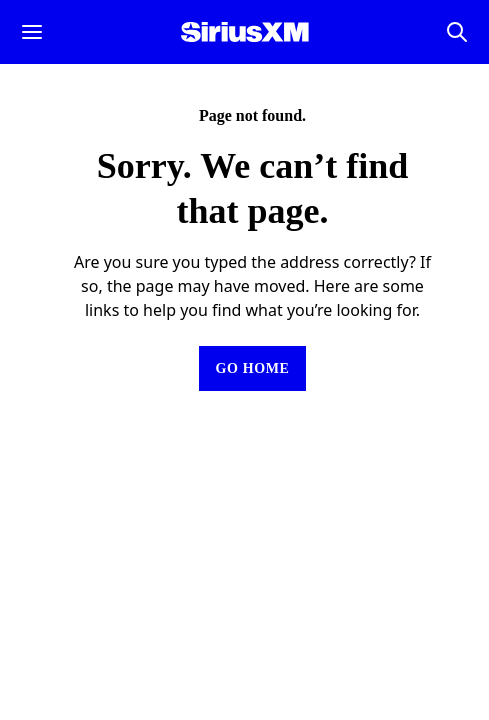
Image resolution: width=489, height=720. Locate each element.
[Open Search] (457, 32)
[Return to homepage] (252, 368)
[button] (32, 32)
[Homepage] (245, 32)
